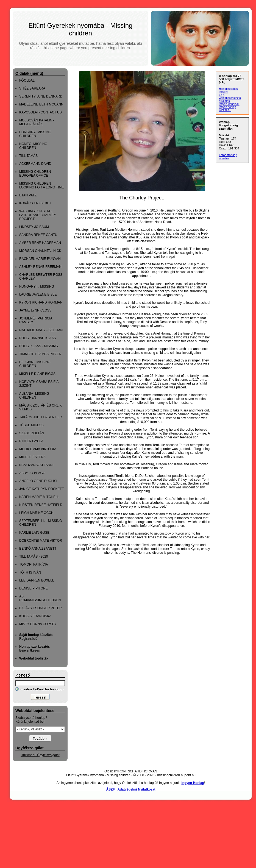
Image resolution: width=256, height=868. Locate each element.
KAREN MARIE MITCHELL (39, 497)
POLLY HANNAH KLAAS (38, 338)
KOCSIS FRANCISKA (35, 616)
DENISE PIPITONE (34, 588)
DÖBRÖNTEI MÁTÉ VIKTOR (41, 541)
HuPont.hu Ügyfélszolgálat (40, 755)
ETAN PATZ (28, 195)
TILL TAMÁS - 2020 (34, 557)
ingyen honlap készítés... (227, 109)
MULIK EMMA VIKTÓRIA (38, 449)
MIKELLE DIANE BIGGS (37, 374)
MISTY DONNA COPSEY (38, 624)
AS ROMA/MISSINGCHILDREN (40, 598)
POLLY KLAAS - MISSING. (39, 346)
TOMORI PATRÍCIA (34, 564)
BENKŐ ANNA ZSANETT (38, 549)
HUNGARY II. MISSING (37, 286)
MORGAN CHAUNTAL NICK (40, 251)
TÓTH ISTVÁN (30, 572)
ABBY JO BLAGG (32, 473)
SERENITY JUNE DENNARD (41, 96)
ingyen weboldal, (229, 104)
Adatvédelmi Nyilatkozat (137, 789)
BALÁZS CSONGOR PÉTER (41, 608)
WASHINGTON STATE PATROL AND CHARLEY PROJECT (38, 215)
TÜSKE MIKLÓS (31, 425)
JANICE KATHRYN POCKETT (41, 489)
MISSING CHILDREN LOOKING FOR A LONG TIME (41, 185)
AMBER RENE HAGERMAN (40, 243)
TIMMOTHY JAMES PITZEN (40, 354)
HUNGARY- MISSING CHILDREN (35, 134)
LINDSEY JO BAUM (34, 227)
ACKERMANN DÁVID (35, 164)
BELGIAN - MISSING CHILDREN (35, 364)
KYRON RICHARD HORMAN (41, 302)
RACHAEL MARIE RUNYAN (40, 259)
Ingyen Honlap (193, 783)
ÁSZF (110, 789)
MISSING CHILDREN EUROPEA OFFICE (35, 174)
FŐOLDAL (27, 80)
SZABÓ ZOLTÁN (32, 433)
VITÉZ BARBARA (32, 88)
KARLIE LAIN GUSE (34, 533)
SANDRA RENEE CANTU (38, 235)
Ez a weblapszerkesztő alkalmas (230, 98)
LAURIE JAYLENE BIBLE (38, 294)
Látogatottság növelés (228, 157)
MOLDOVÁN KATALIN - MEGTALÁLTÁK (37, 122)
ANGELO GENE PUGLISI (38, 481)
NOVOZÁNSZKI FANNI (36, 465)
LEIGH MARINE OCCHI (37, 513)
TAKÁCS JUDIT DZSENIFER (41, 417)
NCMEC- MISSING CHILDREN (33, 146)
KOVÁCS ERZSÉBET (35, 203)
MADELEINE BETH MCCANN (41, 104)
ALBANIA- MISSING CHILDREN (34, 396)
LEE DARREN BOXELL (37, 580)
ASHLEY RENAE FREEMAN (40, 267)
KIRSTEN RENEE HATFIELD (41, 505)
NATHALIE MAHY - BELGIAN (41, 330)
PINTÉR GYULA (31, 441)
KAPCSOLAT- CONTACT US (41, 112)
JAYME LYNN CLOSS (35, 310)
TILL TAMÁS (28, 156)
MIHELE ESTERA (32, 457)
